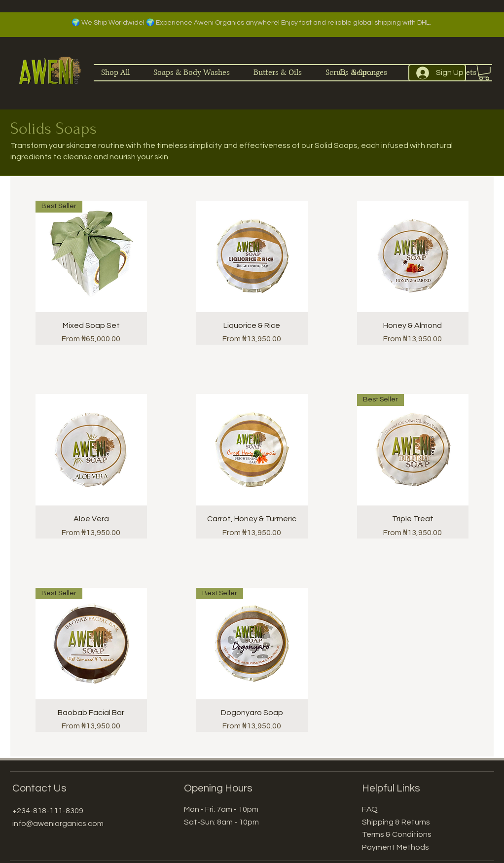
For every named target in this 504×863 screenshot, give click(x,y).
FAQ (370, 809)
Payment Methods (396, 847)
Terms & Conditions (397, 834)
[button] (484, 72)
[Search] (364, 73)
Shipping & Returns (396, 822)
